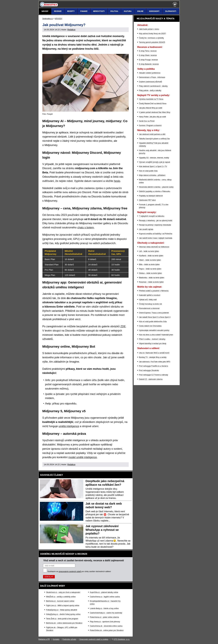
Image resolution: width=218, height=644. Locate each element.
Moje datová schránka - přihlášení (152, 175)
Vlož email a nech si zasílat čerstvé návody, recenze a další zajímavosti (84, 560)
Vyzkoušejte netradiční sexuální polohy (154, 330)
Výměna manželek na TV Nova (151, 99)
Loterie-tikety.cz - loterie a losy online (104, 608)
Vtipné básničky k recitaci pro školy (153, 344)
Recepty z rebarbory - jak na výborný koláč (156, 221)
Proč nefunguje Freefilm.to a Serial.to (154, 366)
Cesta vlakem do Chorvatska (150, 326)
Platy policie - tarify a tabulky (150, 90)
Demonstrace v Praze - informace (152, 77)
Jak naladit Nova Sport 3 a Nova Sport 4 (155, 317)
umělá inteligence (69, 426)
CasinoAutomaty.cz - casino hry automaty (106, 613)
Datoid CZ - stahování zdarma (151, 379)
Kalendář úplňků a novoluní (150, 295)
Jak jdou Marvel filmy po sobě (151, 108)
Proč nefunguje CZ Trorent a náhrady (154, 375)
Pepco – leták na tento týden (150, 269)
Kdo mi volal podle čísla (148, 171)
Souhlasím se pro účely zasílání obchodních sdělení (79, 572)
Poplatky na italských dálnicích (151, 196)
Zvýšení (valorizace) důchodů (151, 82)
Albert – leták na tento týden (150, 260)
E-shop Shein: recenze (148, 55)
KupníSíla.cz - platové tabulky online (104, 592)
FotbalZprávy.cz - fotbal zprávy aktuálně (62, 610)
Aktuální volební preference (150, 73)
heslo (117, 181)
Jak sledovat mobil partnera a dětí (152, 134)
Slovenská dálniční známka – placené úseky (156, 187)
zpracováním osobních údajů (70, 572)
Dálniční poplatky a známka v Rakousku (155, 191)
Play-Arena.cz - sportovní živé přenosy (105, 622)
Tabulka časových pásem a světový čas (154, 139)
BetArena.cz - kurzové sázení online (60, 601)
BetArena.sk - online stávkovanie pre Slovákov (64, 623)
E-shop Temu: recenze (148, 51)
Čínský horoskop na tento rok (151, 304)
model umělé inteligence (83, 457)
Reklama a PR (44, 639)
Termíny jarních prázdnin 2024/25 (152, 42)
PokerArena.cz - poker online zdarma (104, 617)
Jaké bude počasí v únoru (149, 29)
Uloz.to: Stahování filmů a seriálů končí (154, 353)
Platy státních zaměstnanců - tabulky (153, 86)
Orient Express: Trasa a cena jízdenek (154, 313)
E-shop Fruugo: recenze (149, 60)
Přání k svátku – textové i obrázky (152, 339)
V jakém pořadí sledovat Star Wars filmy (155, 112)
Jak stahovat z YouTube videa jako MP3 (155, 362)
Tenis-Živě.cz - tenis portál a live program (62, 619)
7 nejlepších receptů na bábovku (152, 216)
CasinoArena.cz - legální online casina (105, 597)
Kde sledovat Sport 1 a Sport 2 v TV (153, 166)
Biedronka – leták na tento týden (152, 278)
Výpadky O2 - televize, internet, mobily (154, 158)
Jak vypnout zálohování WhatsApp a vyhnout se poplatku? (102, 530)
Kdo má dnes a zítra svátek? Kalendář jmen (156, 335)
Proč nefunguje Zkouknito (149, 370)
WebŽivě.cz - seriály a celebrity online (61, 597)
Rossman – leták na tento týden (151, 282)
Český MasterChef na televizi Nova (153, 104)
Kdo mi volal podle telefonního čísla (153, 322)
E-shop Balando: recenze (149, 64)
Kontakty (56, 639)
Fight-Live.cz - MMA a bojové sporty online (63, 605)
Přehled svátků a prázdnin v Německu (154, 291)
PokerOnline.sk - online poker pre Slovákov (107, 630)
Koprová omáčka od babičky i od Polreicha (156, 234)
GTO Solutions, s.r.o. (122, 639)
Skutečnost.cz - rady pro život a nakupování (63, 592)
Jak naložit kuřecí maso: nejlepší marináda (156, 238)
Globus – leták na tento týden (151, 273)
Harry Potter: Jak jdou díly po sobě (153, 117)
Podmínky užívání (69, 639)
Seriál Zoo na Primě (147, 121)
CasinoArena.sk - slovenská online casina (106, 626)
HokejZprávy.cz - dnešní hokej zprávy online (63, 614)
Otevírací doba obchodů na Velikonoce (154, 247)
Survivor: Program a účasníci (150, 125)
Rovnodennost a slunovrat (149, 308)
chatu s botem (86, 228)
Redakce (71, 30)
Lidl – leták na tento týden (149, 251)
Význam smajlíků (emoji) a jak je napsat (155, 162)
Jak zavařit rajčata (146, 229)
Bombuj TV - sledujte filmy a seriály (153, 357)
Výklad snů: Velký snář (148, 300)
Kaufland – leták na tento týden (151, 256)
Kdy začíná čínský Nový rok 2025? (153, 34)
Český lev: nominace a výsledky (152, 38)
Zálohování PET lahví (148, 200)
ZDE (123, 326)
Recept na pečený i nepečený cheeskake (155, 225)
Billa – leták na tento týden (149, 264)
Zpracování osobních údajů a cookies (94, 639)
